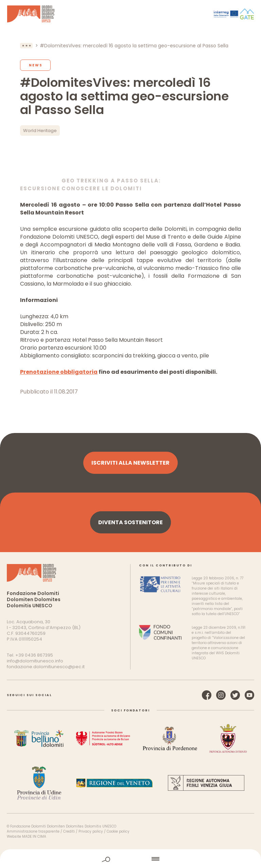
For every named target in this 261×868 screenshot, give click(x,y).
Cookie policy (118, 831)
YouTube (249, 695)
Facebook (207, 695)
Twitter (235, 695)
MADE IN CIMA (34, 837)
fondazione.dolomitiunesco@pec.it (46, 667)
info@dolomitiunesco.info (35, 661)
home (131, 859)
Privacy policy (91, 831)
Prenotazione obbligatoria (59, 372)
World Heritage (40, 131)
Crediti (69, 831)
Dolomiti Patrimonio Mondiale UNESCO (31, 14)
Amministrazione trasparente (33, 831)
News (36, 65)
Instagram (221, 695)
